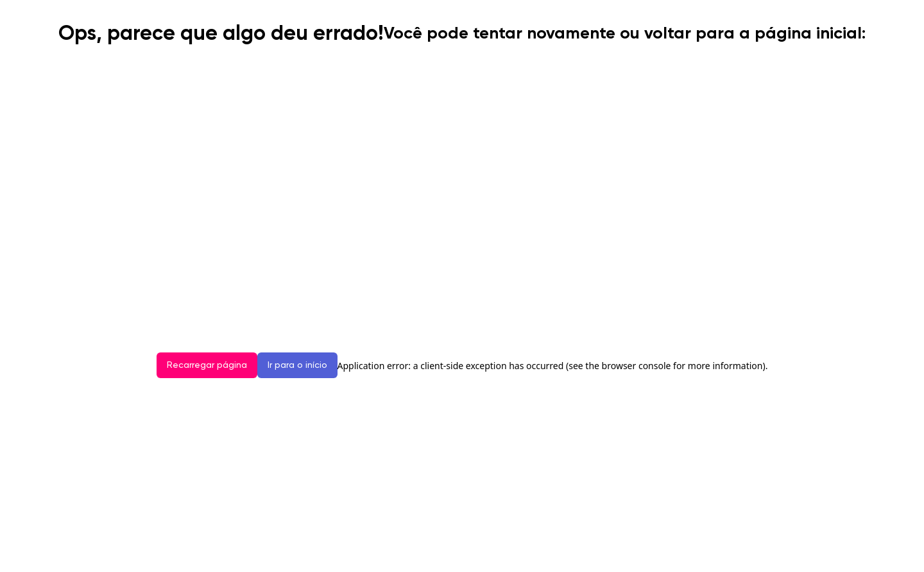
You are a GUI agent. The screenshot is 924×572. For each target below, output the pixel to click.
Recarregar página (207, 365)
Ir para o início (297, 365)
